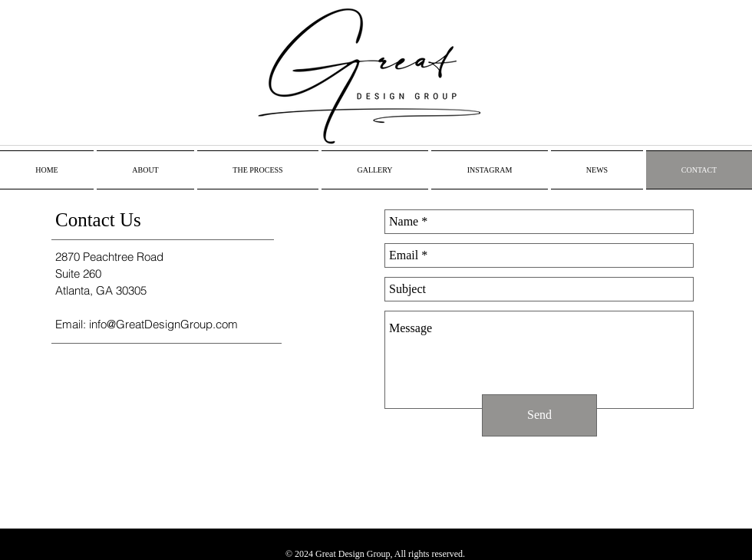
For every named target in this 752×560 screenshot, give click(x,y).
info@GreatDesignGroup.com (163, 324)
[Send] (539, 415)
